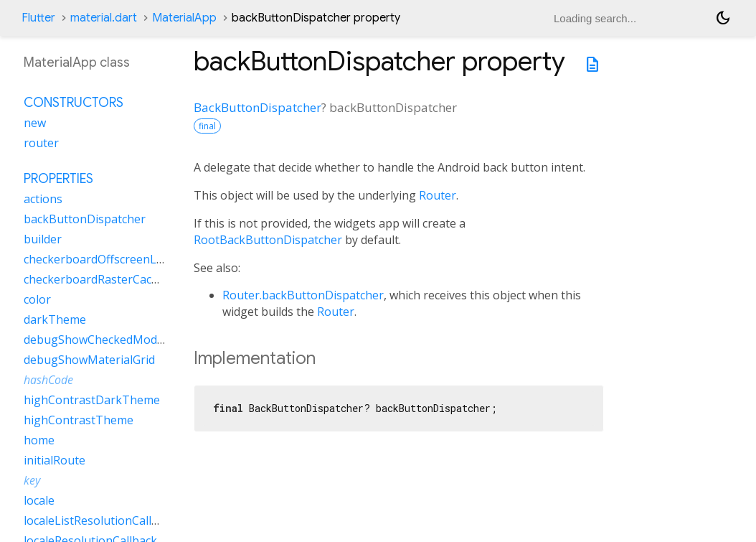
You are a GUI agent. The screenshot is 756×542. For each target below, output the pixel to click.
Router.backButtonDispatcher (303, 295)
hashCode (48, 380)
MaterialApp (184, 18)
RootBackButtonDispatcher (268, 240)
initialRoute (55, 460)
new (35, 123)
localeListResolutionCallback (100, 520)
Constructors (74, 103)
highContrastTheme (79, 420)
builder (43, 239)
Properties (58, 179)
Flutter (38, 18)
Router (438, 195)
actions (43, 199)
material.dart (104, 18)
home (39, 440)
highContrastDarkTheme (92, 400)
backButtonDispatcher (85, 219)
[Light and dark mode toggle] (723, 18)
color (37, 299)
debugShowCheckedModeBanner (114, 340)
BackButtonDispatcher (257, 107)
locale (39, 500)
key (32, 480)
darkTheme (55, 319)
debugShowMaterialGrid (89, 360)
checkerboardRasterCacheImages (114, 279)
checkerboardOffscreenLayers (105, 259)
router (41, 143)
